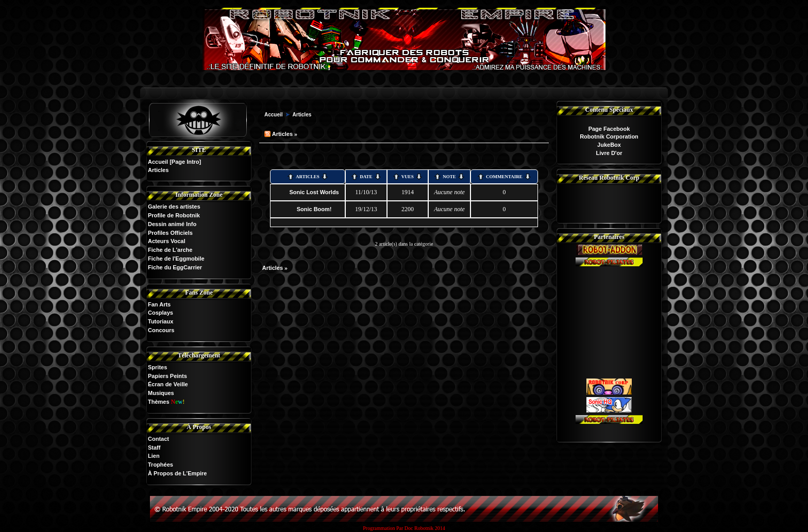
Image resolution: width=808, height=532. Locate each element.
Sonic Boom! (314, 209)
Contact (158, 439)
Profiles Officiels (170, 233)
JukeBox (609, 145)
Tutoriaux (161, 321)
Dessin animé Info (172, 224)
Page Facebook (609, 129)
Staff (154, 448)
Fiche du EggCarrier (175, 267)
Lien (154, 456)
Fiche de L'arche (170, 250)
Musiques (161, 393)
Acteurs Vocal (167, 241)
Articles (302, 115)
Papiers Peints (167, 376)
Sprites (157, 367)
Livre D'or (609, 153)
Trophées (161, 465)
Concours (161, 330)
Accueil (158, 162)
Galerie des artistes (174, 207)
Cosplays (161, 313)
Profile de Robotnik (174, 215)
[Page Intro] (185, 162)
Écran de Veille (168, 384)
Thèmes (159, 402)
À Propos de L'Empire (177, 473)
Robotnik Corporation (609, 136)
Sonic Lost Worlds (314, 192)
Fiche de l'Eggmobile (176, 259)
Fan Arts (159, 304)
